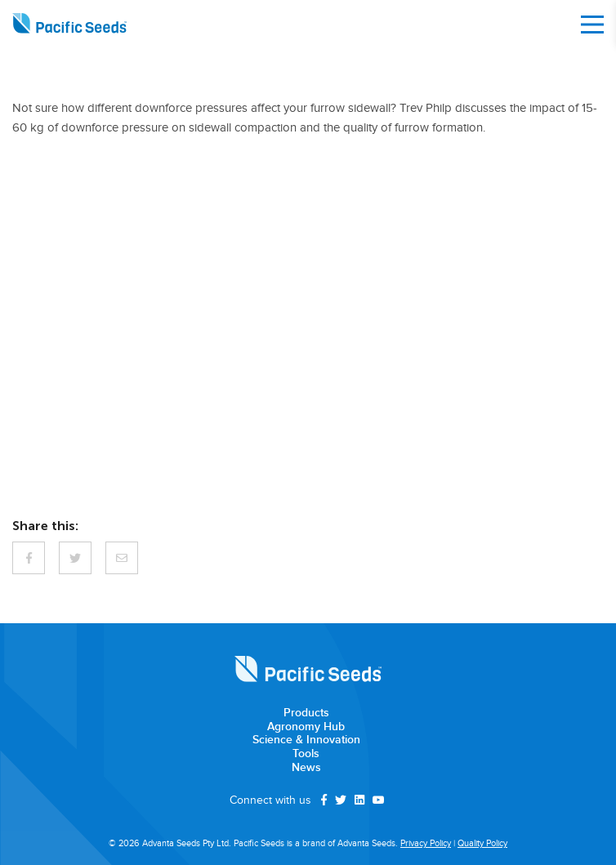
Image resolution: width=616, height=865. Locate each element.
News (306, 768)
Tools (306, 754)
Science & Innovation (306, 740)
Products (306, 713)
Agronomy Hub (306, 727)
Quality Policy (482, 843)
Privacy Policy (426, 843)
